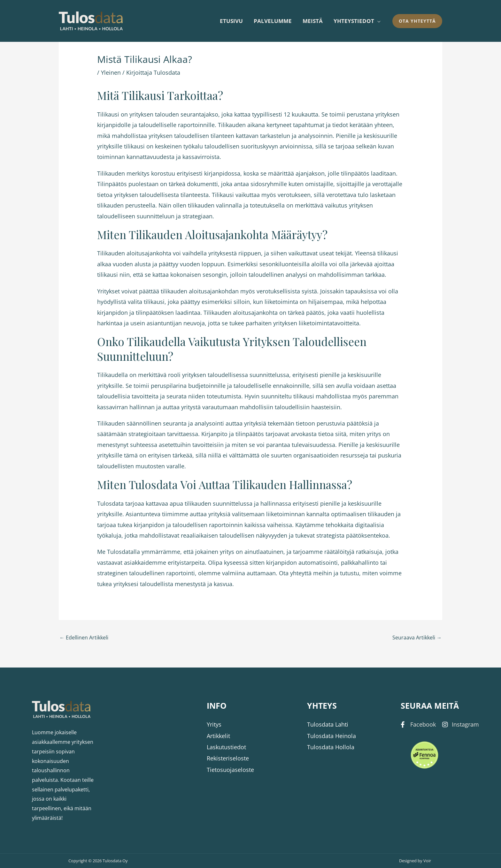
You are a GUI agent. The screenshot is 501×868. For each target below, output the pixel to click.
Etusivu (231, 21)
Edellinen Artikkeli (84, 638)
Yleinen (111, 72)
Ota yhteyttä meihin (305, 573)
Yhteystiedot (354, 21)
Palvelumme (273, 21)
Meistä (313, 21)
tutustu (350, 573)
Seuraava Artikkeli (417, 638)
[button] (417, 21)
